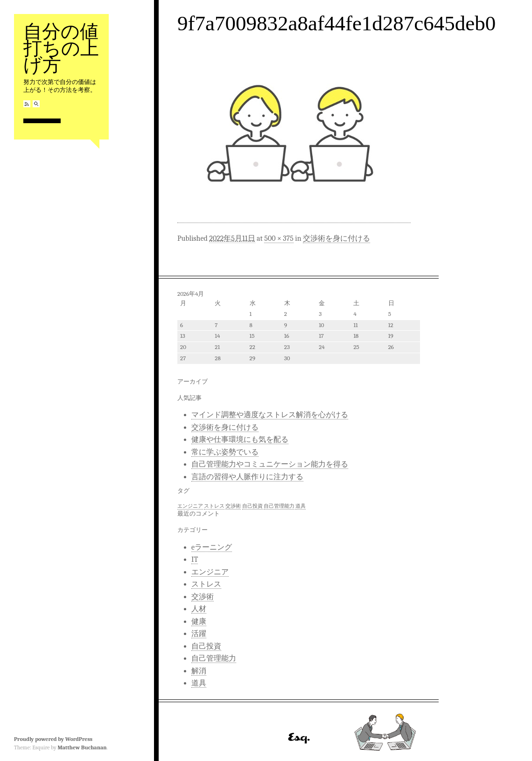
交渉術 (203, 597)
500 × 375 (279, 238)
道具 (199, 683)
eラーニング (212, 547)
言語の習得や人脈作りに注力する (247, 477)
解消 (199, 671)
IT (195, 559)
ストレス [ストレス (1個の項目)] (214, 506)
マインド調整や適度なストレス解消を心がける (270, 415)
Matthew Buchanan (82, 747)
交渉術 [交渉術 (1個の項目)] (233, 506)
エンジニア (210, 572)
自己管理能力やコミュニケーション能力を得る (270, 464)
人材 (199, 609)
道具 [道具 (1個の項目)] (301, 506)
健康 (199, 621)
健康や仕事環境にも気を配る (240, 440)
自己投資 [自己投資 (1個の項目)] (252, 506)
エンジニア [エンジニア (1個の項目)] (190, 506)
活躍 (199, 634)
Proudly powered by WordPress (53, 739)
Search (36, 104)
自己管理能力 (214, 658)
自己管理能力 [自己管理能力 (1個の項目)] (279, 506)
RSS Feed (27, 104)
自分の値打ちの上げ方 (61, 48)
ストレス (206, 584)
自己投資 (206, 646)
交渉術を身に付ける (336, 238)
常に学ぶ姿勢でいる (225, 452)
